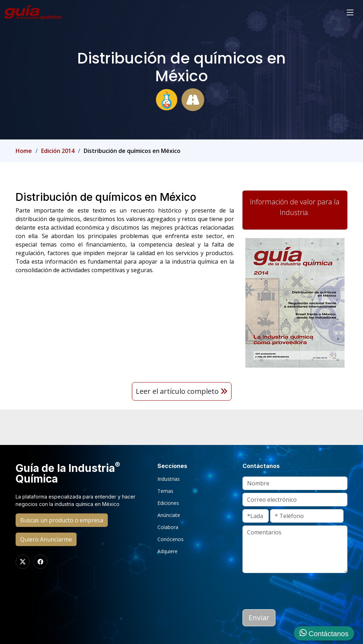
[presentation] (296, 590)
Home (24, 151)
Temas (165, 491)
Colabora (168, 527)
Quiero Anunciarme (46, 539)
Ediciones (168, 503)
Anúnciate (169, 515)
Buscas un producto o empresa (62, 520)
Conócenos (171, 539)
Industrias (169, 479)
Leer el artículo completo (182, 391)
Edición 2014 (58, 151)
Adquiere (167, 551)
